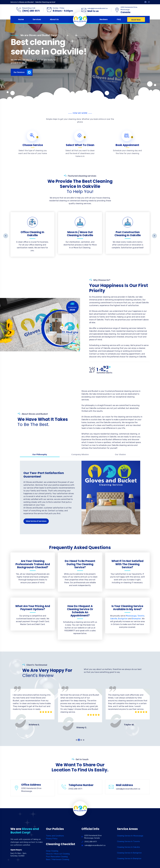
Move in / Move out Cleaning (58, 854)
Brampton (136, 619)
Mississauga (131, 616)
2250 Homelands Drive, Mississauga (129, 8)
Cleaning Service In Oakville (128, 847)
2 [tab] (79, 740)
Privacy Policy (52, 839)
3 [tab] (81, 740)
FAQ (119, 19)
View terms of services (36, 521)
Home (21, 19)
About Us (54, 19)
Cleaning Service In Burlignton (129, 853)
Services (37, 19)
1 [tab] (77, 740)
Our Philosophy (40, 454)
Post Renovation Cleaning (57, 857)
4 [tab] (84, 740)
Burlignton (123, 619)
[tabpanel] (32, 704)
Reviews (104, 19)
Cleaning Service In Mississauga (130, 836)
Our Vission (120, 454)
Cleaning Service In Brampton (129, 859)
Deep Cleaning (52, 851)
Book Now (136, 20)
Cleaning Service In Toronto (128, 841)
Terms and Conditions (55, 836)
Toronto (141, 616)
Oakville (114, 619)
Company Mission (80, 454)
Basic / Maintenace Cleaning (57, 859)
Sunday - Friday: (59, 8)
